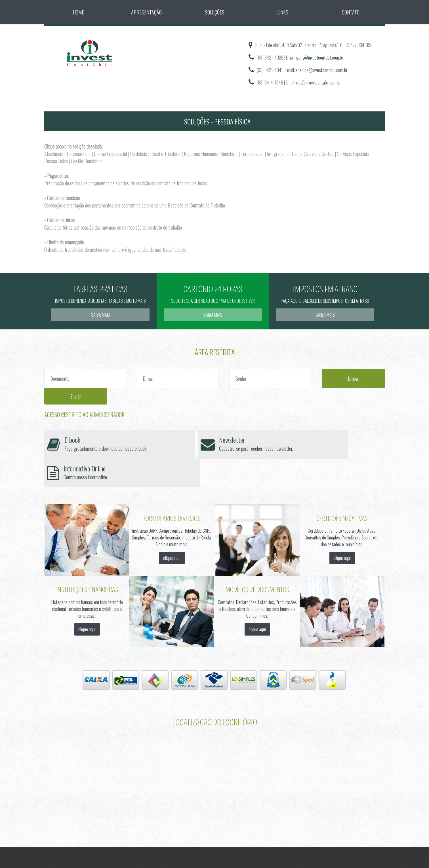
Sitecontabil (199, 828)
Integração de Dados (285, 154)
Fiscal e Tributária (165, 154)
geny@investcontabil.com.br (320, 58)
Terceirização (252, 154)
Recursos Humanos (200, 154)
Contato (351, 12)
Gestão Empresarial (110, 154)
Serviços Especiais (353, 154)
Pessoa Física (56, 161)
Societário (229, 154)
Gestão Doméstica (87, 161)
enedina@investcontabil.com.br (322, 70)
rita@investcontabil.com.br (318, 82)
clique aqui (172, 513)
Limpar (320, 378)
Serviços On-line (320, 154)
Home (78, 12)
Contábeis (139, 154)
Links (283, 12)
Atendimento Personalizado (67, 154)
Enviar (364, 378)
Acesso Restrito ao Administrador (84, 398)
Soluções (215, 12)
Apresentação (146, 12)
